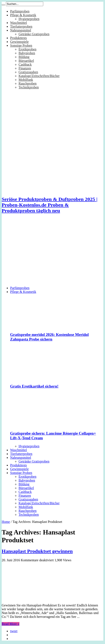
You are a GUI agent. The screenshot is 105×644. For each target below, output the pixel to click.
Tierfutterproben (21, 26)
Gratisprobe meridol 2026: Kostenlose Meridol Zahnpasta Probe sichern (49, 337)
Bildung (24, 57)
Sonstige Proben (21, 45)
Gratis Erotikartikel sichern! (34, 386)
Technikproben (29, 87)
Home (6, 522)
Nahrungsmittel (21, 30)
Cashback (25, 64)
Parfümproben (20, 11)
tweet (14, 631)
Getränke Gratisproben (34, 34)
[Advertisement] (52, 253)
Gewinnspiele (19, 42)
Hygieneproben (29, 19)
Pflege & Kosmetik (23, 15)
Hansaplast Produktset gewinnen (37, 551)
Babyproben (27, 53)
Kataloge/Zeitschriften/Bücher (39, 76)
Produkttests (18, 38)
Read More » (11, 624)
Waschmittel (19, 23)
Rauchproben (28, 83)
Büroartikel (26, 61)
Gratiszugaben (28, 72)
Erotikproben (27, 49)
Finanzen (25, 68)
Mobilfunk (26, 80)
